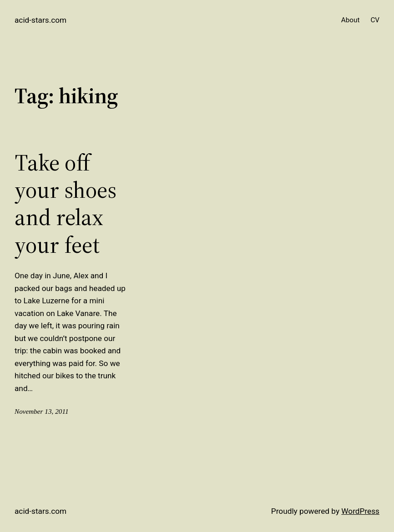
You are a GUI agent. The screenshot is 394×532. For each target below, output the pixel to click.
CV (375, 20)
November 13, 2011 (42, 411)
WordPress (360, 511)
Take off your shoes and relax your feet (66, 204)
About (351, 20)
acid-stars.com (40, 20)
